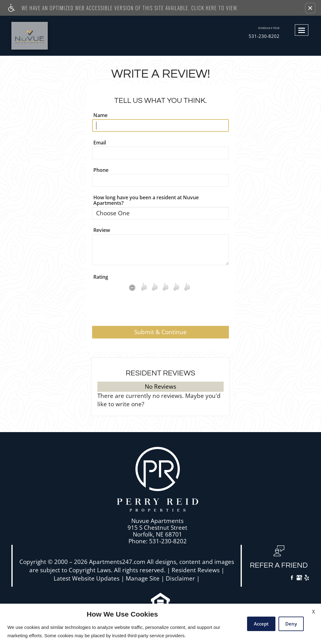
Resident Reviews (196, 570)
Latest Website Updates (87, 579)
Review (102, 230)
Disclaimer (180, 579)
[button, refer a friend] (279, 560)
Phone (101, 170)
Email (100, 143)
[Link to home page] (43, 36)
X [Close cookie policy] (313, 612)
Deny (291, 624)
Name (100, 115)
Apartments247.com (117, 562)
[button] (310, 8)
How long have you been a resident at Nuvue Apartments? (146, 200)
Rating (101, 277)
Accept (261, 624)
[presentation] (160, 311)
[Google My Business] (299, 578)
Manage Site (143, 579)
